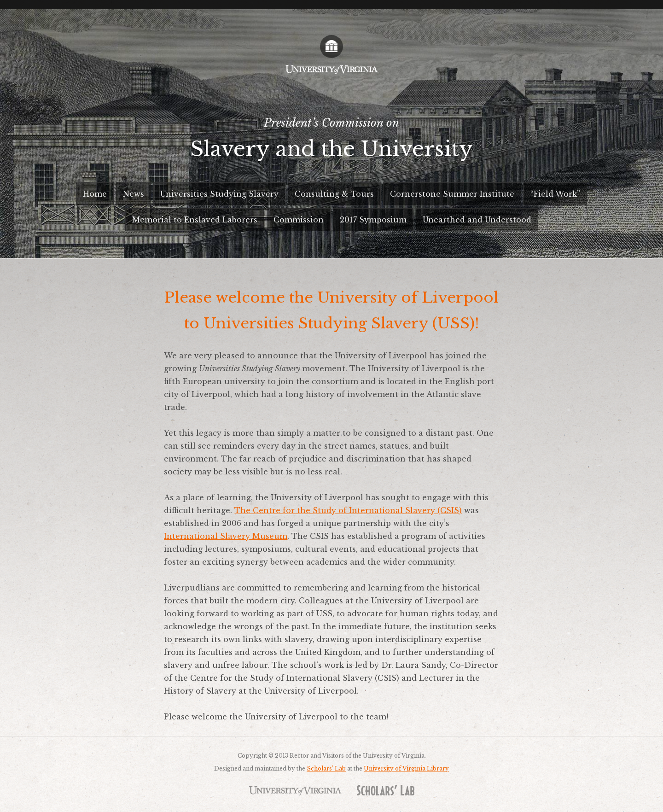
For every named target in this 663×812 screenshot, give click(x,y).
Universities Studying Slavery (219, 194)
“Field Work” (555, 194)
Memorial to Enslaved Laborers (195, 220)
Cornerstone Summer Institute (452, 194)
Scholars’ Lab (326, 768)
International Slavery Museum (226, 536)
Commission (299, 220)
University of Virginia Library (406, 768)
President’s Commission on (331, 142)
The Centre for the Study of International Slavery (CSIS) (348, 510)
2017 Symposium (373, 220)
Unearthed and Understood (477, 220)
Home (95, 194)
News (134, 194)
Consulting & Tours (334, 194)
